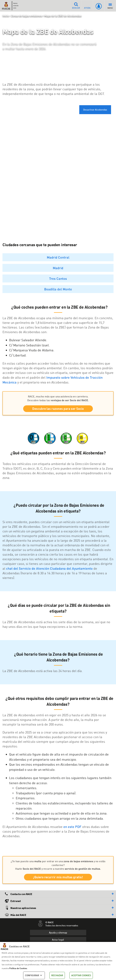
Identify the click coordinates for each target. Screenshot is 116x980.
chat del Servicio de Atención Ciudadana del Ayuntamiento (49, 569)
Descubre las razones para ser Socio (58, 409)
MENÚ (110, 6)
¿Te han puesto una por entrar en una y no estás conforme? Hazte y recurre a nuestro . (58, 865)
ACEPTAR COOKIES (81, 975)
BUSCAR (76, 6)
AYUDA (87, 6)
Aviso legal (58, 940)
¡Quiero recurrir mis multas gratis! (58, 878)
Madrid (58, 268)
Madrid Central (58, 257)
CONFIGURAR (34, 975)
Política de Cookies (18, 968)
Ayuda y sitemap (58, 933)
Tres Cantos (58, 278)
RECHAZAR (57, 975)
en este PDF (72, 827)
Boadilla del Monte (58, 289)
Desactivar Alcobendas (95, 110)
